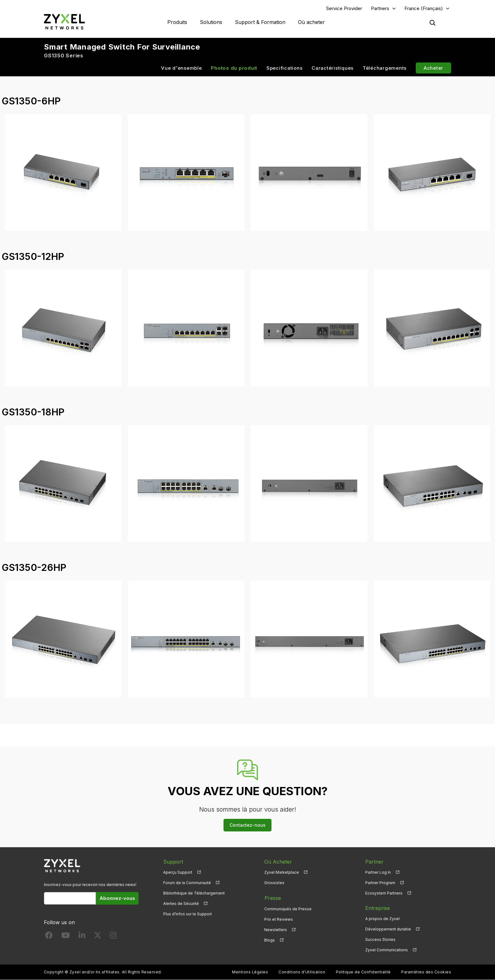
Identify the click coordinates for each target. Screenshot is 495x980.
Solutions (211, 22)
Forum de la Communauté (187, 883)
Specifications (285, 68)
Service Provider (344, 8)
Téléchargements (385, 68)
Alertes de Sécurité (181, 904)
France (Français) (424, 8)
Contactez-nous (247, 825)
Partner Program (380, 883)
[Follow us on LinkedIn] (82, 937)
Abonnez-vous (117, 898)
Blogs (270, 940)
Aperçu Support (178, 872)
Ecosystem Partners (384, 893)
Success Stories (380, 940)
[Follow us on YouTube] (66, 937)
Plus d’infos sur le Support (188, 914)
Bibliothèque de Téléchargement (194, 893)
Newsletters (276, 929)
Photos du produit (234, 68)
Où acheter (311, 22)
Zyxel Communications (387, 950)
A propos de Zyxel (382, 919)
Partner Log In (378, 872)
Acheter (433, 68)
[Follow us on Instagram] (113, 937)
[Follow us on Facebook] (49, 937)
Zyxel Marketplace (282, 872)
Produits (177, 22)
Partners (380, 8)
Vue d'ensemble (182, 68)
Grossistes (274, 883)
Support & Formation (260, 22)
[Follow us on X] (98, 937)
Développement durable (388, 929)
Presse (272, 898)
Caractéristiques (333, 68)
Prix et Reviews (279, 919)
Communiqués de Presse (288, 908)
